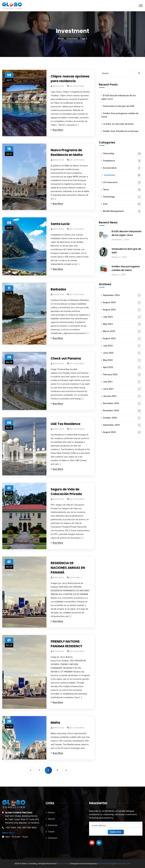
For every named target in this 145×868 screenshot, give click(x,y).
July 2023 (122, 317)
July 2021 (122, 382)
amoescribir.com (123, 864)
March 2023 (122, 331)
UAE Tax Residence (65, 424)
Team (51, 832)
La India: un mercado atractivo (118, 124)
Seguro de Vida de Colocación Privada (66, 492)
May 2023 (122, 324)
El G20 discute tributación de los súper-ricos (118, 97)
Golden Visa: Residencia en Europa (121, 131)
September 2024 (122, 295)
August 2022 (122, 339)
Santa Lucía (60, 224)
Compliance (122, 161)
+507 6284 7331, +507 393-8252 (21, 828)
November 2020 (122, 411)
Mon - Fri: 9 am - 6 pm (17, 837)
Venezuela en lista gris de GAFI (119, 106)
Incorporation (122, 168)
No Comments (77, 86)
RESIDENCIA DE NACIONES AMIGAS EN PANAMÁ (68, 568)
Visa (122, 204)
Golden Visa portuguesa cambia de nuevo (120, 115)
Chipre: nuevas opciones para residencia (70, 79)
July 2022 (122, 346)
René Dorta (58, 86)
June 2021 (122, 389)
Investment (72, 39)
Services (53, 825)
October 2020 (122, 418)
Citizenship (122, 154)
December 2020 (122, 404)
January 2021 (122, 396)
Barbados (58, 289)
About (51, 819)
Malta (55, 723)
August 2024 (122, 303)
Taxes (122, 190)
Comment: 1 (76, 577)
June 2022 (122, 353)
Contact (53, 838)
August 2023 (122, 310)
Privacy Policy (63, 864)
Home (61, 39)
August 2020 (122, 432)
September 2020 (122, 425)
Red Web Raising (105, 864)
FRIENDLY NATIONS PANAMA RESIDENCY (66, 644)
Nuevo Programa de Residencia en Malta (67, 152)
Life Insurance (122, 183)
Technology (122, 197)
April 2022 (122, 368)
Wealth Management (122, 211)
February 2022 (122, 375)
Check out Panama (66, 358)
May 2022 (122, 360)
